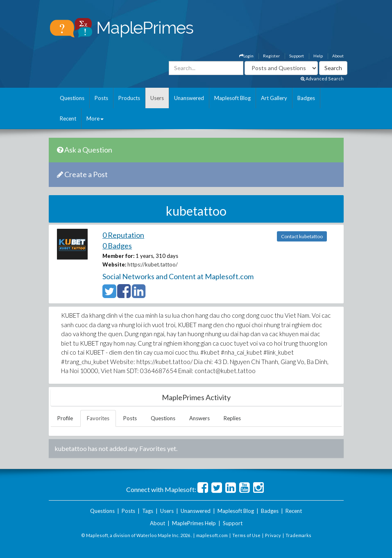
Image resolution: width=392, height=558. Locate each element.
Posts (101, 98)
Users (157, 98)
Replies (232, 418)
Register (271, 56)
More (95, 118)
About (338, 56)
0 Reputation (123, 235)
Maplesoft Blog (232, 98)
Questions (72, 98)
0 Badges (117, 246)
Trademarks (298, 535)
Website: (114, 264)
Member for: (118, 256)
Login (246, 56)
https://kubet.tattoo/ (153, 264)
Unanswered (189, 98)
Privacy (273, 535)
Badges (306, 98)
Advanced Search (322, 79)
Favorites (98, 418)
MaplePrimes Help (194, 523)
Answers (199, 418)
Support (297, 56)
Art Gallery (274, 98)
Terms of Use (246, 535)
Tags (148, 511)
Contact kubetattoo (302, 236)
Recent (68, 118)
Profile (65, 418)
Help (318, 56)
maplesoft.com (212, 535)
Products (129, 98)
